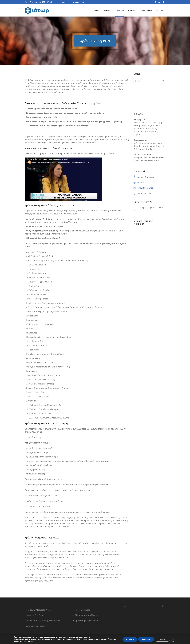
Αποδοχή (130, 639)
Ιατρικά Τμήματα (82, 610)
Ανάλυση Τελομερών (36, 626)
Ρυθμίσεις (162, 639)
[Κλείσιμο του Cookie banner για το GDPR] (173, 640)
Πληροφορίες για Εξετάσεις (87, 615)
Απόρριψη (146, 639)
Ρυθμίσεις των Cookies (24, 642)
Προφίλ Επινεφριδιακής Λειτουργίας (43, 621)
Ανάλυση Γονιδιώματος (144, 249)
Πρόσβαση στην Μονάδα (86, 621)
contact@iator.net (77, 2)
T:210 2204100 (61, 2)
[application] (63, 179)
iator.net (140, 182)
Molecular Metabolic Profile (39, 610)
